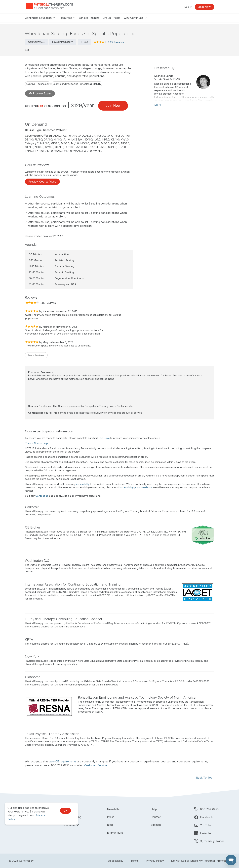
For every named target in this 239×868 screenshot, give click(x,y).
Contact (156, 817)
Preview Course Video (42, 182)
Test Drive (104, 438)
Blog (110, 825)
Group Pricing (112, 18)
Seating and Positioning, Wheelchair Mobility (77, 84)
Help (154, 809)
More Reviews (36, 355)
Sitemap (156, 825)
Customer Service (96, 765)
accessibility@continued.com (136, 487)
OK (65, 811)
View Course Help (36, 443)
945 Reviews (116, 42)
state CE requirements (62, 761)
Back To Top (204, 778)
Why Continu (135, 18)
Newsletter (114, 809)
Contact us (42, 496)
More (158, 105)
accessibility (83, 484)
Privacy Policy (155, 861)
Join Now (204, 7)
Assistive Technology (38, 84)
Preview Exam (40, 93)
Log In (188, 7)
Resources (67, 18)
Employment (115, 833)
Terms (135, 861)
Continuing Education (40, 18)
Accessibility (116, 861)
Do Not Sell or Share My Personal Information (201, 861)
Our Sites (70, 825)
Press (111, 817)
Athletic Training (89, 18)
